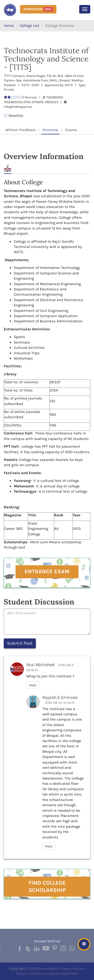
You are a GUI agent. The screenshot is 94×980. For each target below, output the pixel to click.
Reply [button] (33, 685)
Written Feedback (20, 130)
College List (30, 25)
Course (71, 130)
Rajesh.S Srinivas (60, 697)
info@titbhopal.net (18, 107)
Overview (50, 130)
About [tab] (8, 168)
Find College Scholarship (47, 886)
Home (9, 25)
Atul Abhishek (40, 665)
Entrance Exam (47, 572)
